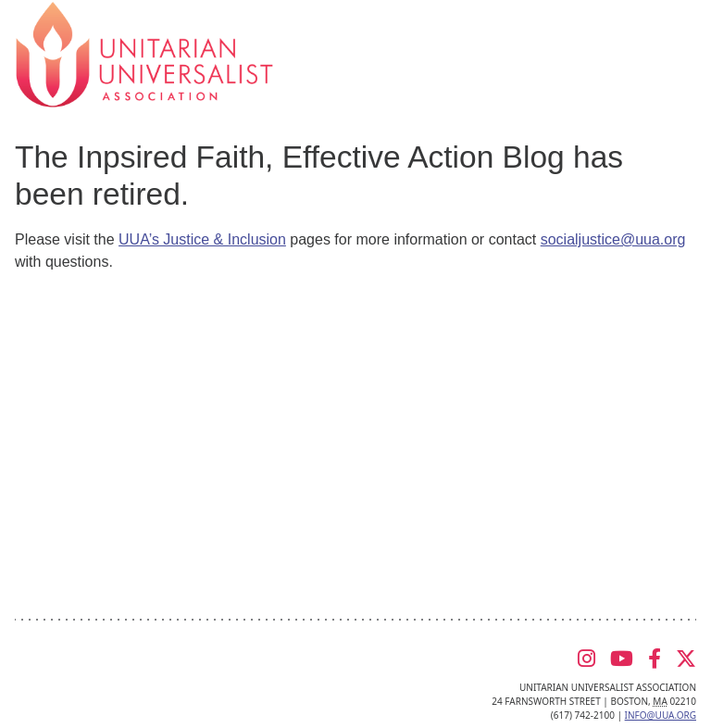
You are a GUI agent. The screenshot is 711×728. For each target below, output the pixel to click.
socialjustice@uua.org (613, 239)
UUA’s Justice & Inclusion (202, 239)
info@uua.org (661, 715)
